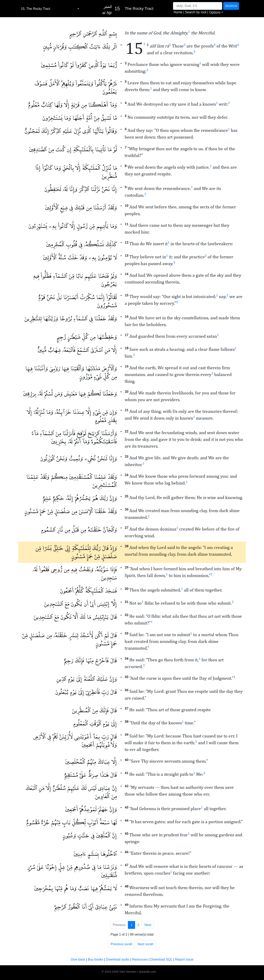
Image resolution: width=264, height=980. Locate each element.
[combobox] (50, 9)
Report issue (184, 959)
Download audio (118, 959)
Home (178, 12)
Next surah (145, 944)
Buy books (96, 959)
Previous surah (121, 944)
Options (215, 12)
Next (148, 925)
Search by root (196, 12)
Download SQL (161, 959)
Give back (78, 959)
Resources (140, 959)
